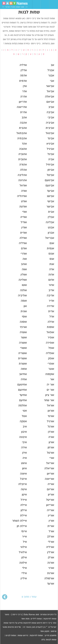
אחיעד (23, 395)
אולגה (23, 290)
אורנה (51, 563)
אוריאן (51, 474)
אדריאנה (22, 107)
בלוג (43, 640)
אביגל (51, 154)
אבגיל (51, 70)
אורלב (51, 537)
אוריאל (50, 463)
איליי (24, 573)
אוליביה (22, 296)
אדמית (23, 81)
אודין (24, 228)
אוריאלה (49, 468)
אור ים (50, 390)
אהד (24, 144)
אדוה (51, 275)
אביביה (50, 123)
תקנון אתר (45, 631)
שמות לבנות (51, 640)
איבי (24, 442)
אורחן (51, 448)
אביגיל (50, 149)
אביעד (51, 191)
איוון (24, 468)
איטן (24, 495)
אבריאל (50, 238)
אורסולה (49, 578)
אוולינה (23, 280)
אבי (52, 81)
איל (25, 542)
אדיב (51, 290)
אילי (24, 568)
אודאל (23, 186)
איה (25, 458)
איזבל (23, 479)
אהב (24, 118)
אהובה (23, 149)
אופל (51, 348)
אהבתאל (22, 133)
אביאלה (50, 97)
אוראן (51, 411)
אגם (52, 243)
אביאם (50, 102)
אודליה (23, 243)
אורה (51, 437)
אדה (52, 269)
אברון (51, 233)
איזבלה (23, 484)
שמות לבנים (11, 635)
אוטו (24, 285)
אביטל (50, 175)
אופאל (50, 332)
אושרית (22, 358)
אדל (52, 317)
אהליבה (22, 175)
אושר (24, 338)
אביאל (50, 91)
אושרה (23, 343)
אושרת (23, 364)
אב (52, 65)
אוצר (51, 369)
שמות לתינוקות (36, 635)
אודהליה (22, 196)
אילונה (23, 563)
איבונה (23, 437)
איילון (24, 510)
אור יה (50, 385)
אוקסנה (50, 374)
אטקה (23, 421)
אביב (51, 107)
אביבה (50, 112)
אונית (24, 311)
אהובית (23, 159)
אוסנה (23, 322)
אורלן (51, 558)
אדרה (24, 97)
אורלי (51, 542)
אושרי (23, 348)
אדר (24, 91)
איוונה (23, 474)
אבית (51, 212)
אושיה (23, 332)
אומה (24, 301)
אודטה (23, 207)
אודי (24, 212)
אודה (24, 191)
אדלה (51, 322)
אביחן (51, 170)
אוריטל (50, 500)
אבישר (50, 207)
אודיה (24, 217)
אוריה (51, 484)
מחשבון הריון (51, 635)
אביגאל (50, 133)
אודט (24, 201)
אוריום (51, 489)
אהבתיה (22, 138)
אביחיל (50, 165)
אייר (24, 537)
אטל (24, 416)
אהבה (23, 123)
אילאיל (23, 552)
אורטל (51, 453)
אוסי (24, 317)
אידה (24, 448)
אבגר (51, 76)
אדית (51, 311)
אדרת (24, 112)
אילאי (24, 547)
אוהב (24, 264)
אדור (51, 285)
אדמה (23, 76)
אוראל (51, 406)
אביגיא (50, 144)
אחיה (24, 379)
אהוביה (23, 154)
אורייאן (50, 505)
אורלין (51, 552)
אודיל (24, 222)
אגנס (51, 254)
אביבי (51, 118)
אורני (51, 568)
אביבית (50, 128)
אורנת (51, 573)
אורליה (50, 547)
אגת (52, 264)
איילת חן (22, 526)
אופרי (51, 364)
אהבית (23, 128)
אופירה (50, 343)
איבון (24, 432)
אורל (51, 531)
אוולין (24, 275)
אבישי (51, 201)
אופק (51, 358)
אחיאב (23, 374)
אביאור (50, 86)
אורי (52, 458)
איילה (24, 505)
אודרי (24, 254)
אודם (24, 248)
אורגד (51, 416)
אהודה (23, 165)
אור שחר (49, 400)
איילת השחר (20, 521)
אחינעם (22, 390)
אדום (51, 280)
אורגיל (51, 421)
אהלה (23, 170)
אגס (52, 259)
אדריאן (23, 102)
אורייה (51, 510)
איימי (24, 531)
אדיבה (50, 296)
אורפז (23, 327)
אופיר (51, 338)
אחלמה (23, 406)
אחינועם (22, 385)
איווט (24, 463)
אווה (24, 269)
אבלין (51, 217)
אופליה (50, 353)
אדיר (51, 301)
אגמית (51, 248)
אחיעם (23, 400)
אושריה (23, 353)
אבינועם (49, 180)
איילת (24, 516)
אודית (24, 233)
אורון (51, 442)
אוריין (51, 516)
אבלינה (50, 222)
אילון (24, 558)
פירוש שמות (23, 635)
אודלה (23, 238)
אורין (51, 521)
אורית (51, 526)
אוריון (51, 495)
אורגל (51, 427)
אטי (25, 411)
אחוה (24, 369)
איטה (24, 489)
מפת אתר (25, 619)
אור (52, 379)
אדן (25, 86)
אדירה (51, 306)
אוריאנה (49, 479)
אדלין (24, 70)
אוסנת (51, 327)
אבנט (51, 228)
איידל (24, 500)
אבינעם (50, 186)
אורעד (51, 584)
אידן (24, 453)
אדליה (23, 65)
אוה (25, 259)
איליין (24, 578)
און (25, 306)
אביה (51, 159)
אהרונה (23, 180)
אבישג (51, 196)
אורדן (51, 432)
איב (25, 427)
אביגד (51, 138)
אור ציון (50, 395)
